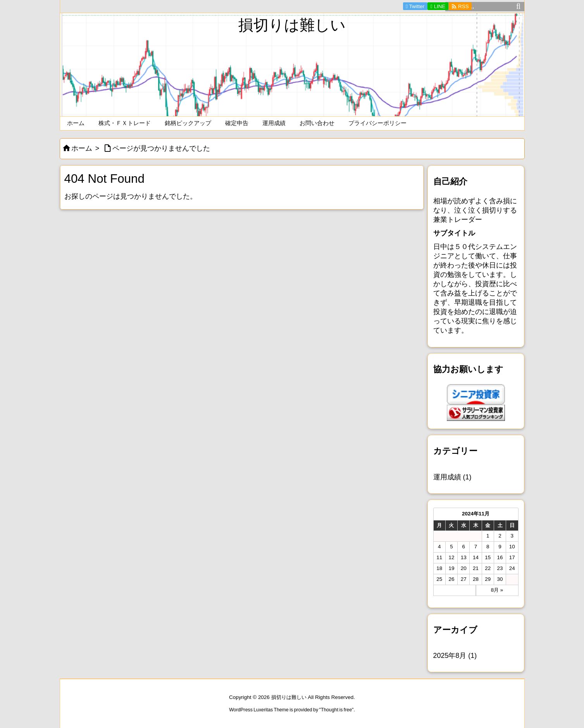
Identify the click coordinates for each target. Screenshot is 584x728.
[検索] (519, 7)
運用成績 (452, 477)
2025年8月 (455, 656)
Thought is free (336, 710)
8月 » (497, 590)
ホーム (82, 148)
